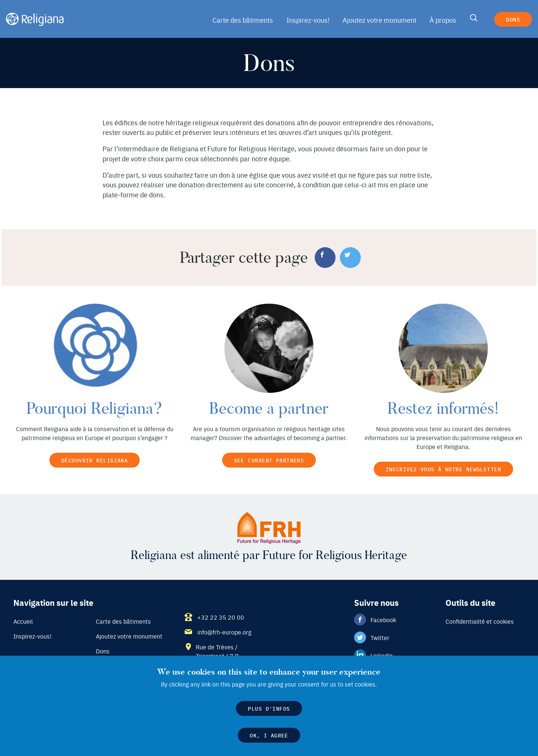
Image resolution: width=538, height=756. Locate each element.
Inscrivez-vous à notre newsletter (443, 469)
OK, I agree (269, 737)
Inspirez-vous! (310, 20)
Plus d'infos (269, 710)
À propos (442, 20)
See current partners (269, 460)
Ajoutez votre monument (380, 20)
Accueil (23, 622)
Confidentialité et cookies (479, 622)
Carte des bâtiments (246, 20)
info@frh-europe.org (224, 633)
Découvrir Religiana (95, 460)
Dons (513, 19)
